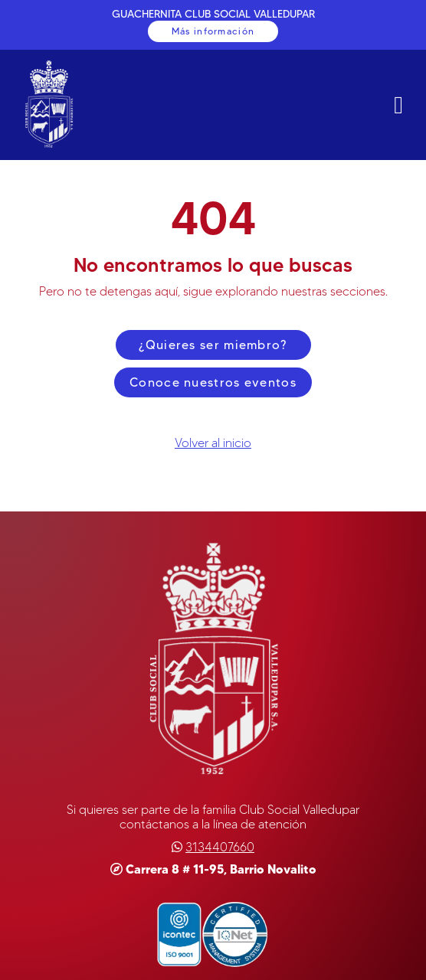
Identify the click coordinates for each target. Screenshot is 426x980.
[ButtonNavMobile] (398, 105)
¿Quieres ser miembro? (213, 345)
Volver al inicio (213, 443)
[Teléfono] (220, 847)
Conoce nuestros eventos (213, 382)
